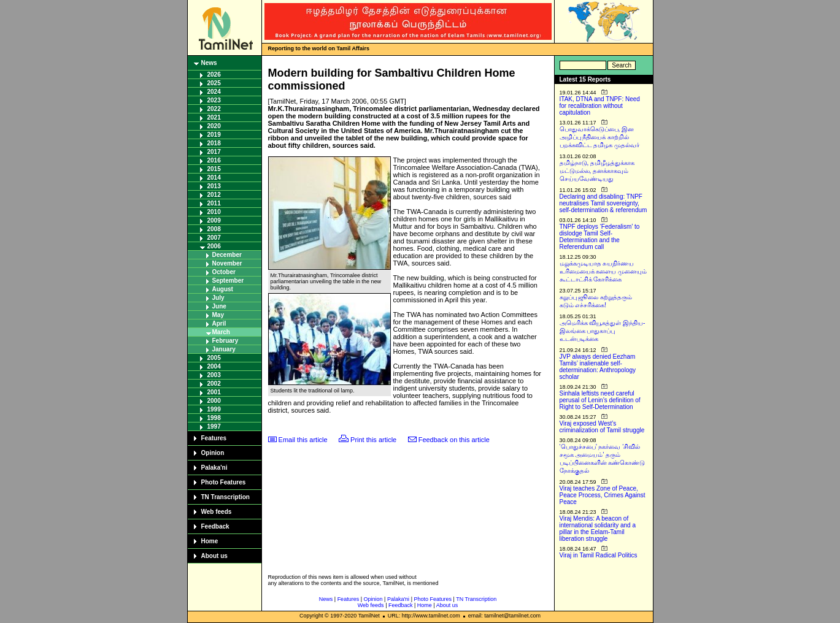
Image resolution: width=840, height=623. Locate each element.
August (223, 289)
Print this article (373, 440)
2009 (214, 220)
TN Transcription (225, 497)
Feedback (215, 526)
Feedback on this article (454, 440)
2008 (214, 229)
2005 (214, 358)
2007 (214, 238)
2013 (214, 186)
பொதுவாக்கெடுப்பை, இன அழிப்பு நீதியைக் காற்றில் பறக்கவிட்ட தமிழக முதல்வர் (600, 137)
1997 (214, 426)
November (227, 263)
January (224, 349)
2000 (214, 401)
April (219, 323)
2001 (214, 392)
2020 (214, 126)
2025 (214, 83)
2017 (214, 152)
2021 (214, 117)
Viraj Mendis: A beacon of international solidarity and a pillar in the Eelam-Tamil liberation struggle (598, 529)
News (209, 63)
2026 (214, 75)
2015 (214, 169)
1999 (214, 409)
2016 (214, 160)
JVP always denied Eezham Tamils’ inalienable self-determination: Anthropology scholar (598, 367)
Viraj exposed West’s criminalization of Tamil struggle (602, 427)
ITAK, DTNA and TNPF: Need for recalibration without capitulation (600, 106)
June (219, 306)
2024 (214, 92)
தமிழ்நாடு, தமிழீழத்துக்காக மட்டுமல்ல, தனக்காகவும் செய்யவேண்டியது (597, 171)
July (218, 298)
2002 (214, 384)
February (225, 341)
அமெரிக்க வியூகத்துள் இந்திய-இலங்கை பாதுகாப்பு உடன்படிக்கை (603, 331)
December (227, 255)
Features (214, 438)
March (221, 332)
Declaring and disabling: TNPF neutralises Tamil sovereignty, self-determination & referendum (603, 203)
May (218, 315)
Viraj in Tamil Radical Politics (599, 555)
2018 (214, 143)
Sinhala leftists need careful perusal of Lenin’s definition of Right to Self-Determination (600, 400)
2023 (214, 100)
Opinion (213, 453)
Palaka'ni (214, 468)
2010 (214, 212)
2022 (214, 109)
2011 (214, 203)
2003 (214, 375)
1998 (214, 418)
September (228, 281)
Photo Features (224, 482)
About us (214, 556)
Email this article (303, 440)
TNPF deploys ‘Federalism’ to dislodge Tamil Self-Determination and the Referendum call (600, 237)
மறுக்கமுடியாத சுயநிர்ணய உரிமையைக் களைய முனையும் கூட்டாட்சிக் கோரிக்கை (603, 271)
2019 (214, 135)
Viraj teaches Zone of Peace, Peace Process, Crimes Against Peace (603, 495)
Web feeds (217, 512)
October (224, 272)
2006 (214, 246)
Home (210, 541)
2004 (214, 366)
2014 (214, 178)
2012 (214, 195)
